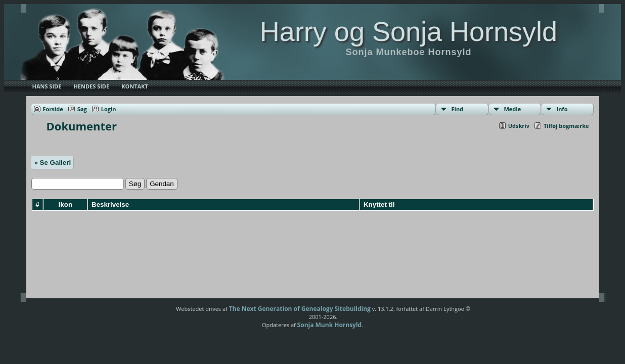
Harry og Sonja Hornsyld (409, 31)
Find (458, 109)
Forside (53, 109)
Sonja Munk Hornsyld (330, 325)
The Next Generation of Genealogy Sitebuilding (300, 309)
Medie (513, 109)
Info (562, 109)
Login (109, 109)
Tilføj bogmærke (566, 126)
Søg (82, 109)
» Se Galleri (53, 163)
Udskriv (519, 126)
